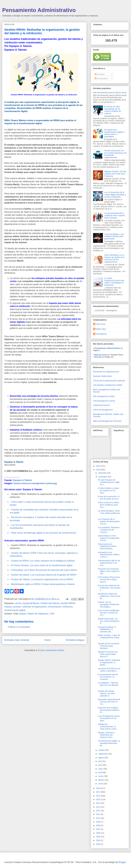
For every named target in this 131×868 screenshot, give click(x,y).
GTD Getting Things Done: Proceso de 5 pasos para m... (109, 579)
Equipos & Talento (22, 480)
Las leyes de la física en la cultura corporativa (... (109, 670)
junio (101, 765)
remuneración (55, 607)
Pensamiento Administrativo (39, 10)
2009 (98, 822)
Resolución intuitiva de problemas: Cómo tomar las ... (109, 596)
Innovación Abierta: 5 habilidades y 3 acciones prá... (107, 629)
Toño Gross (101, 324)
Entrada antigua (75, 640)
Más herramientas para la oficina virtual (110, 93)
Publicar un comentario (19, 627)
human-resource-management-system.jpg (35, 483)
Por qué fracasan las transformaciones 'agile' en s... (109, 482)
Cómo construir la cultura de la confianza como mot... (108, 505)
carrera (18, 603)
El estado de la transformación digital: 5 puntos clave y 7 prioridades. (115, 133)
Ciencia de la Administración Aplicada (109, 381)
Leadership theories (101, 405)
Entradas (100, 74)
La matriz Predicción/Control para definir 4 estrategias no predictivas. (114, 282)
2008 (98, 825)
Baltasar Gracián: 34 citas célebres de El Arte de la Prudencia (115, 174)
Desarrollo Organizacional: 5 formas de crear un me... (109, 702)
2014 (98, 803)
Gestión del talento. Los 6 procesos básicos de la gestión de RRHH (44, 575)
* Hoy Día (97, 357)
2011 (98, 814)
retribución (68, 607)
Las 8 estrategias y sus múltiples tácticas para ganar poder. (114, 236)
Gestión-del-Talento (50, 603)
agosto (101, 758)
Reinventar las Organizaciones (106, 372)
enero (101, 784)
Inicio (48, 640)
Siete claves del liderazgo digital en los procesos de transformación (44, 533)
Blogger (122, 862)
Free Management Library (104, 401)
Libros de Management (103, 410)
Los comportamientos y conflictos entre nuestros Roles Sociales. (115, 215)
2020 (98, 466)
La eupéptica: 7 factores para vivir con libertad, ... (108, 685)
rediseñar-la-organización (34, 607)
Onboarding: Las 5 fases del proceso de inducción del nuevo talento (44, 570)
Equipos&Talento (31, 603)
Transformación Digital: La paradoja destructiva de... (109, 743)
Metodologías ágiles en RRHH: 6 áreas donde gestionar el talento (43, 584)
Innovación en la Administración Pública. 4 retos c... (109, 555)
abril (100, 772)
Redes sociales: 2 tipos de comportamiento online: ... (109, 638)
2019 (98, 470)
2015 (98, 799)
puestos (17, 607)
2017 (98, 792)
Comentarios (101, 79)
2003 (98, 844)
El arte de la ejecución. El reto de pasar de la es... (109, 498)
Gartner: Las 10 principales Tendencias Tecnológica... (108, 604)
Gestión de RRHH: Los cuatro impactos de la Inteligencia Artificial (43, 561)
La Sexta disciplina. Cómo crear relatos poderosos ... (109, 513)
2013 (98, 807)
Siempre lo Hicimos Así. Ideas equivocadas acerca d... (108, 654)
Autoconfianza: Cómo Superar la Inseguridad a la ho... (109, 538)
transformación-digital (15, 610)
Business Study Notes (102, 376)
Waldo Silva (101, 329)
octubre (102, 750)
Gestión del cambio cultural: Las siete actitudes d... (106, 693)
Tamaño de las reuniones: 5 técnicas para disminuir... (109, 646)
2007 (98, 829)
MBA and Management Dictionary (107, 421)
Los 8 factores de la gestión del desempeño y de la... (109, 521)
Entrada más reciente (17, 640)
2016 (98, 796)
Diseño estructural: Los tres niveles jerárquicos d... (109, 621)
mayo (101, 769)
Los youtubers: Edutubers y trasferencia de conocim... (109, 530)
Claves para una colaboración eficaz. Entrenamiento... (107, 546)
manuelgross (101, 334)
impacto (8, 607)
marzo (101, 776)
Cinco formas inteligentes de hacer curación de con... (109, 613)
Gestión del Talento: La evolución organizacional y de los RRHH (42, 579)
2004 (98, 840)
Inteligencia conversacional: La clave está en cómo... (108, 727)
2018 (98, 788)
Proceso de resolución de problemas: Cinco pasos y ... (109, 588)
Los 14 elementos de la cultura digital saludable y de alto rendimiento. (115, 195)
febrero (102, 780)
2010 (98, 818)
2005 (98, 837)
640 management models (104, 396)
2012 (98, 811)
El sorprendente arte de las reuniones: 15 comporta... (108, 677)
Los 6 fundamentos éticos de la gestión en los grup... (109, 718)
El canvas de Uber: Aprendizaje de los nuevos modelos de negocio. (113, 110)
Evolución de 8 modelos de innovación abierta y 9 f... (109, 710)
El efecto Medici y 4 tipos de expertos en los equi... (108, 490)
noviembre (103, 477)
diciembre (103, 473)
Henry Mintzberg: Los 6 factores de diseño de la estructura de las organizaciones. (115, 258)
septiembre (103, 754)
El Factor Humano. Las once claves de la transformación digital (42, 565)
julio (100, 761)
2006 (98, 833)
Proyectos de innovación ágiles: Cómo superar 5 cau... (109, 571)
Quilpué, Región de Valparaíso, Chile (37, 614)
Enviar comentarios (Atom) (51, 650)
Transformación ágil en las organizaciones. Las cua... (109, 563)
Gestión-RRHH (68, 603)
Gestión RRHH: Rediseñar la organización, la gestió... (109, 662)
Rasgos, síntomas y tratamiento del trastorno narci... (106, 735)
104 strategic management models (108, 385)
